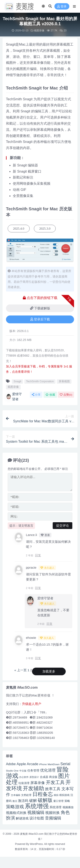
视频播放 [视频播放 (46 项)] (68, 807)
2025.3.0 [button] (45, 229)
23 (63, 31)
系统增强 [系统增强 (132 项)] (37, 806)
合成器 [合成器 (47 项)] (44, 777)
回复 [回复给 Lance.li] (38, 555)
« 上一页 (20, 670)
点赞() (66, 395)
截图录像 (39, 31)
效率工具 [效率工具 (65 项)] (53, 789)
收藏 (50, 395)
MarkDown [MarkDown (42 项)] (54, 764)
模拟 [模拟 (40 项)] (56, 795)
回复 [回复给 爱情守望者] (49, 624)
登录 (62, 6)
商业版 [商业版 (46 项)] (53, 777)
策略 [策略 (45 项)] (67, 801)
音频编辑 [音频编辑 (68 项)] (53, 818)
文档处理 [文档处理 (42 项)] (26, 795)
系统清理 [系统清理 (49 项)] (55, 807)
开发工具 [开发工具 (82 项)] (55, 783)
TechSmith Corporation (40, 381)
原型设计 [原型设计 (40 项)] (34, 777)
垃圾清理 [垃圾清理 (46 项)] (24, 783)
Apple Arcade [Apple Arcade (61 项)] (28, 764)
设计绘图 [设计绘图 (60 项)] (37, 818)
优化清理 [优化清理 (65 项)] (48, 770)
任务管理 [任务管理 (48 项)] (33, 771)
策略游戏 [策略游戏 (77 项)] (15, 807)
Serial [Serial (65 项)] (65, 764)
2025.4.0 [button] (19, 229)
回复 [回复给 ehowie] (38, 658)
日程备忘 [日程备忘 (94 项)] (43, 794)
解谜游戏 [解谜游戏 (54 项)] (22, 818)
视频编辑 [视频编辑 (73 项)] (36, 812)
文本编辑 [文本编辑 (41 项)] (16, 795)
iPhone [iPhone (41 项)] (43, 764)
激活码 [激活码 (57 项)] (23, 801)
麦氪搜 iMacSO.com (32, 834)
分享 (36, 395)
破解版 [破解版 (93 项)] (45, 800)
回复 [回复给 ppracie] (38, 588)
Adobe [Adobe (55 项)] (11, 764)
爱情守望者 (14, 397)
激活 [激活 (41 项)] (15, 801)
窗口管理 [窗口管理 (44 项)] (58, 801)
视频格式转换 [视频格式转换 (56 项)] (16, 813)
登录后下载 (40, 319)
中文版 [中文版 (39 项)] (23, 771)
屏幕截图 (64, 381)
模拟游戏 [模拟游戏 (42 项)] (64, 795)
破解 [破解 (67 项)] (33, 800)
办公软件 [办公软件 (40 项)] (24, 777)
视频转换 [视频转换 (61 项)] (52, 813)
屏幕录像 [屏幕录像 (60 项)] (38, 783)
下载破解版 (40, 308)
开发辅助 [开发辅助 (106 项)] (33, 788)
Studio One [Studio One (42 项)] (12, 771)
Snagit (17, 381)
